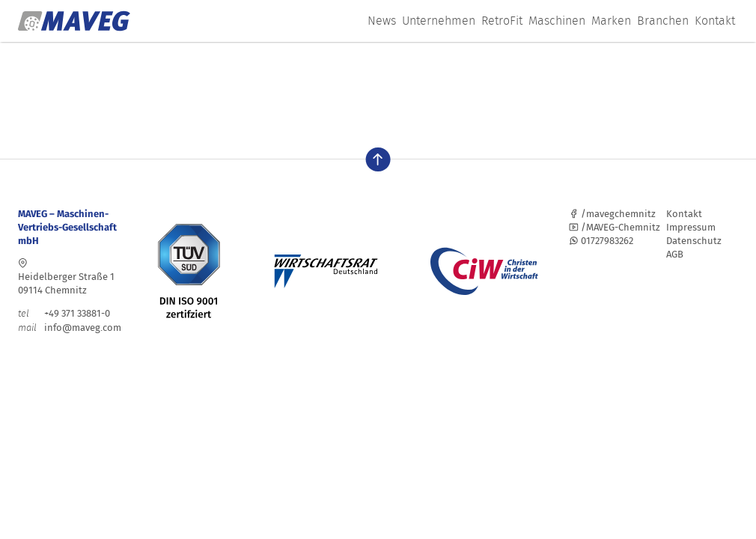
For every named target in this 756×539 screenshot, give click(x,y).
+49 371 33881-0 (64, 313)
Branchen (663, 21)
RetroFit (502, 21)
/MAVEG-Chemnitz (615, 227)
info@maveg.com (83, 328)
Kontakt (715, 21)
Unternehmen (439, 21)
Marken (611, 21)
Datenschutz (694, 241)
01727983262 (601, 241)
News (382, 21)
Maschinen (557, 21)
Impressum (691, 227)
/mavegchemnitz (612, 214)
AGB (675, 254)
